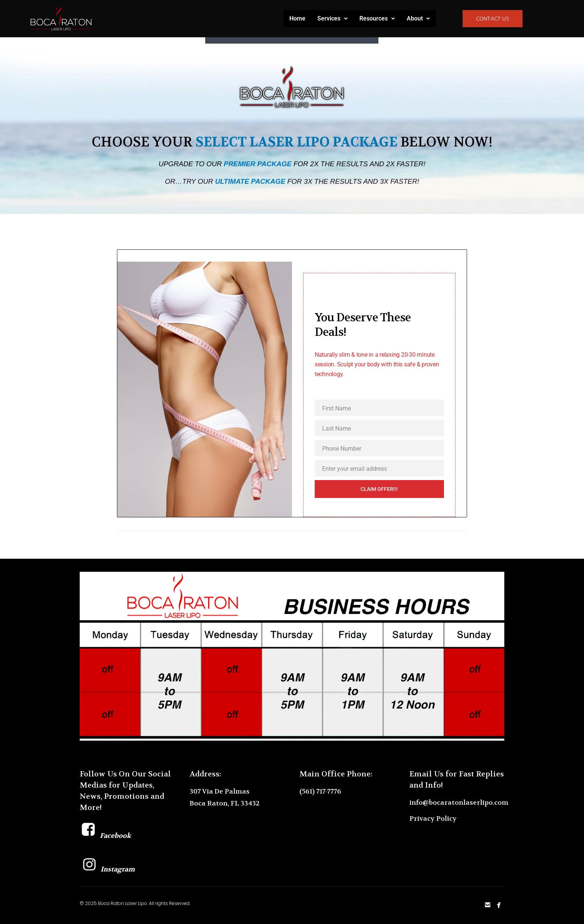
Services (332, 18)
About (418, 18)
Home (297, 18)
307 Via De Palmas (220, 791)
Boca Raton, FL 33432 (225, 803)
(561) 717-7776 (320, 791)
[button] (332, 19)
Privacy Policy (433, 819)
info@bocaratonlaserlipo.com (459, 803)
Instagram (107, 869)
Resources (377, 18)
